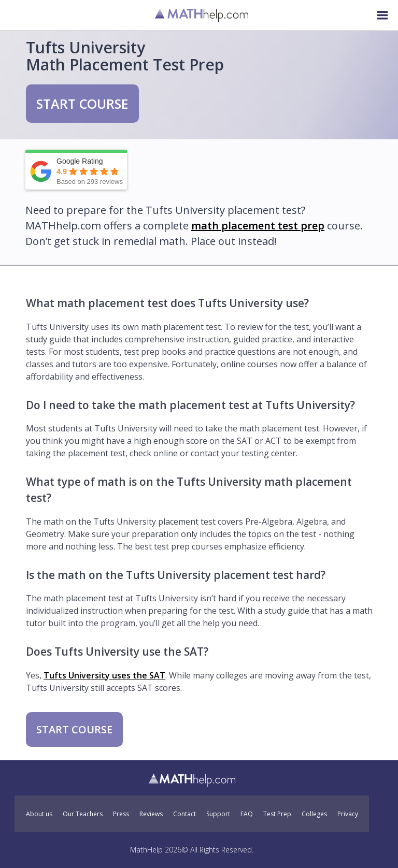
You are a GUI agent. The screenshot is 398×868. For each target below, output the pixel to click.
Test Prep (277, 814)
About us (39, 814)
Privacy (348, 814)
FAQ (247, 814)
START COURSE (82, 104)
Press (121, 814)
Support (218, 814)
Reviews (151, 814)
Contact (184, 814)
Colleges (314, 814)
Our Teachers (83, 814)
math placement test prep (258, 226)
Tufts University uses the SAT (104, 675)
